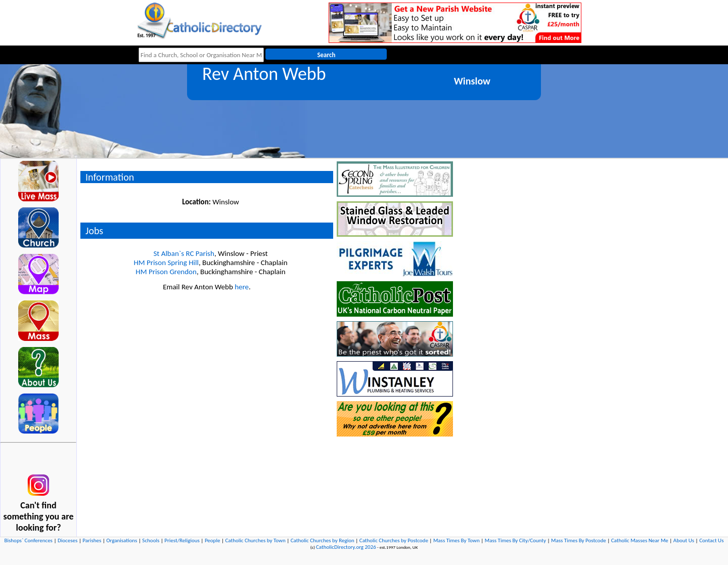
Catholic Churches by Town (255, 540)
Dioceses (67, 540)
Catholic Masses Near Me (640, 540)
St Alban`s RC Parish (184, 253)
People (213, 540)
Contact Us (711, 540)
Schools (151, 540)
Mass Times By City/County (515, 540)
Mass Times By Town (457, 540)
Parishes (92, 540)
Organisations (122, 540)
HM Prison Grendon (166, 272)
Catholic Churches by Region (323, 540)
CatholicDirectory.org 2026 (346, 547)
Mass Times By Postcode (579, 540)
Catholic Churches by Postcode (394, 540)
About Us (684, 540)
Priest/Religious (182, 540)
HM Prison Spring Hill (166, 263)
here (242, 287)
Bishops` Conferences (29, 540)
